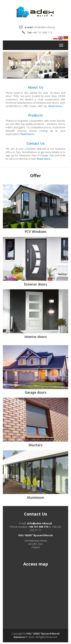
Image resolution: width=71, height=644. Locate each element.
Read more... (56, 106)
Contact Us (35, 143)
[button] (13, 65)
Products (35, 115)
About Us (35, 87)
